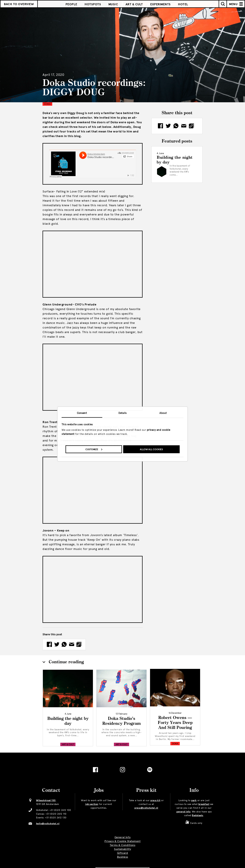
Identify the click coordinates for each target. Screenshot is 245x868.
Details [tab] (122, 413)
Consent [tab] (82, 413)
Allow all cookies (151, 449)
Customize (94, 449)
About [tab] (163, 413)
